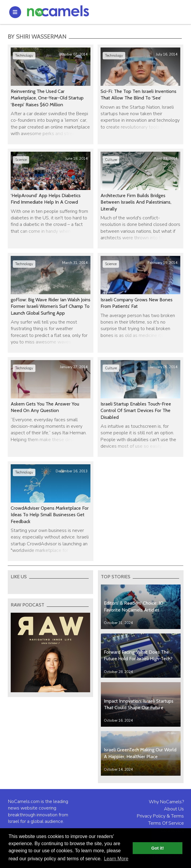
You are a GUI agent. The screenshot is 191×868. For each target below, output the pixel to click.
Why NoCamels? (166, 802)
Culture (111, 160)
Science (21, 160)
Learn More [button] (116, 859)
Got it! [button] (158, 848)
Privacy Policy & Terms (160, 816)
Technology (24, 56)
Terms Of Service (166, 823)
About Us (174, 809)
